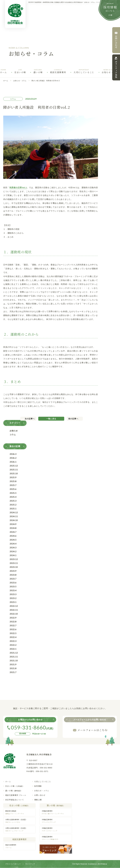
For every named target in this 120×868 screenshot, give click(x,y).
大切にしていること (42, 781)
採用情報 (38, 786)
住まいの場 (15, 786)
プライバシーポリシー (13, 864)
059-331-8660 (46, 768)
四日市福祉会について (15, 800)
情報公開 (38, 800)
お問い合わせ (40, 795)
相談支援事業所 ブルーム (16, 795)
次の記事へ (30, 419)
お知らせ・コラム (20, 81)
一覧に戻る (51, 419)
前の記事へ (73, 419)
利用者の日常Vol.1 (18, 188)
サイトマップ (30, 864)
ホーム (6, 81)
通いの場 (14, 791)
